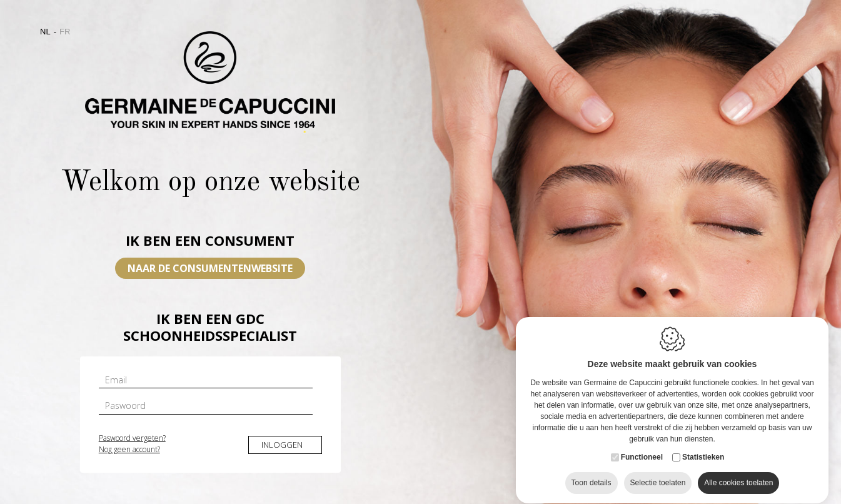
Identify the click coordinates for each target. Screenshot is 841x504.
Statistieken (703, 460)
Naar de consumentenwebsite (210, 268)
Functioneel (642, 460)
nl (45, 32)
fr (65, 32)
